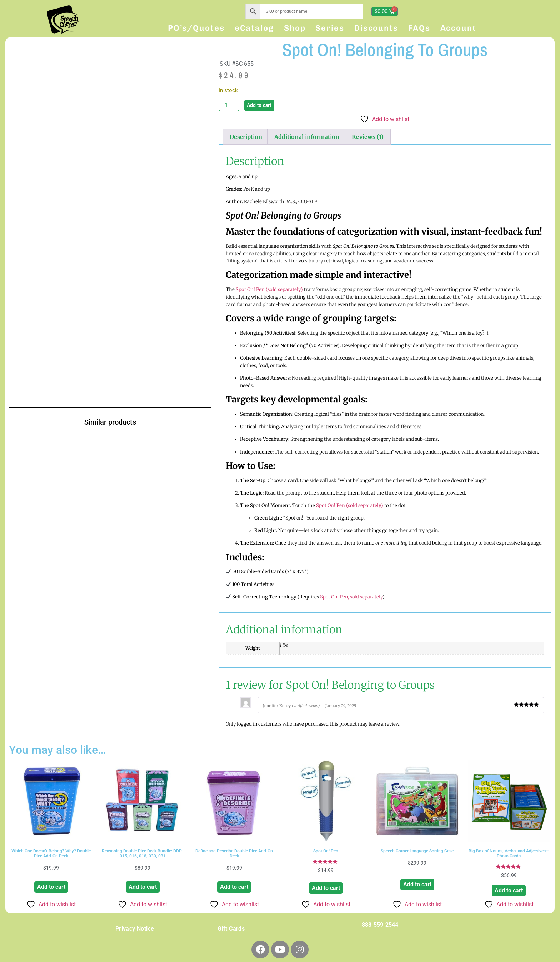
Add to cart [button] (51, 887)
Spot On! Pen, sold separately (351, 597)
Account (458, 28)
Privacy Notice (135, 929)
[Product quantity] (229, 105)
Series (330, 28)
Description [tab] (246, 137)
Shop (295, 28)
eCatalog (254, 28)
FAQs (419, 28)
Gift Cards (231, 929)
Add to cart (259, 105)
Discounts (376, 28)
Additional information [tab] (307, 137)
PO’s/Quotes (196, 28)
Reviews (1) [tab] (368, 137)
